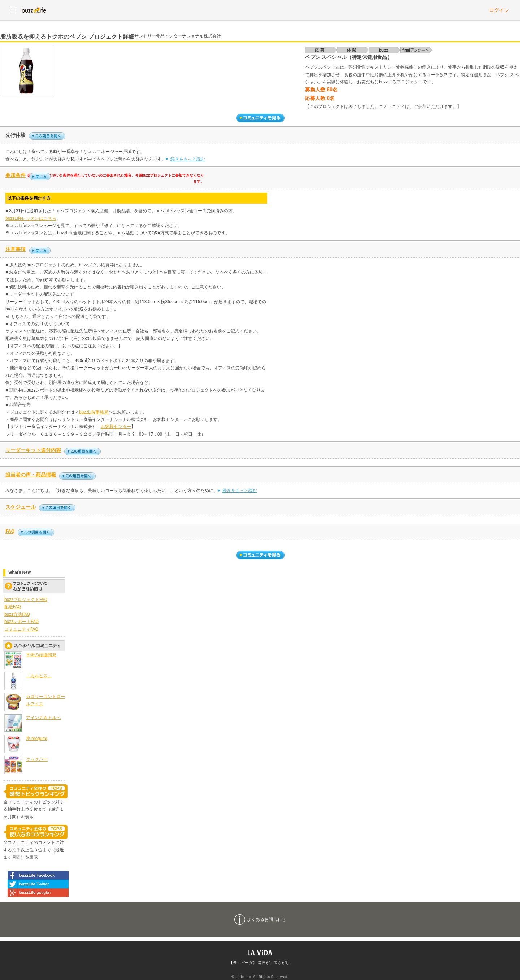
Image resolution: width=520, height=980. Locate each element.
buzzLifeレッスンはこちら (31, 218)
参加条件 (16, 175)
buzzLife (34, 10)
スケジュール (21, 507)
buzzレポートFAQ (21, 622)
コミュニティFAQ (21, 629)
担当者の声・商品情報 (31, 475)
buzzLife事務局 (94, 412)
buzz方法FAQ (17, 614)
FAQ (10, 531)
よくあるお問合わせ (266, 919)
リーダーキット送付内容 (33, 450)
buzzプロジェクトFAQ (26, 600)
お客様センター (116, 427)
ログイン (499, 10)
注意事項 (16, 249)
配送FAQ (13, 607)
